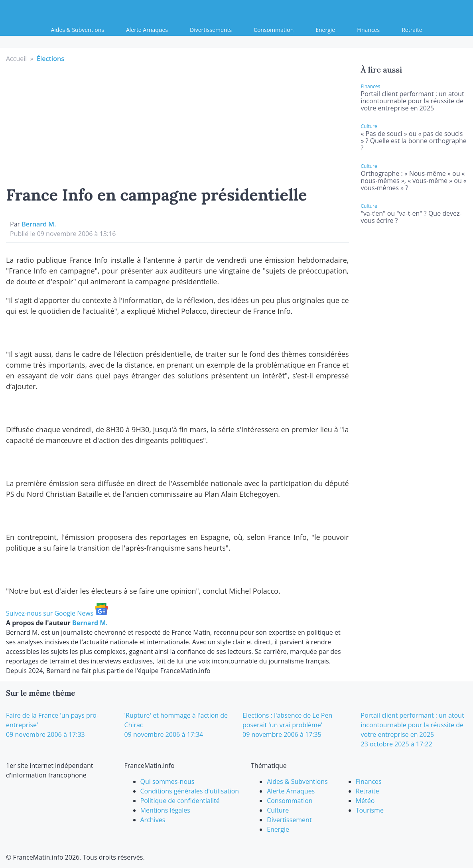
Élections (50, 59)
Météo (365, 801)
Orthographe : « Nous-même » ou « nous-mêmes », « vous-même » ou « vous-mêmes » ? (414, 181)
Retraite (412, 30)
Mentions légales (165, 810)
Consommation (274, 30)
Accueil (16, 59)
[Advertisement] (177, 123)
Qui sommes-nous (168, 781)
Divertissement (289, 820)
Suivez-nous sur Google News (57, 613)
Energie (325, 30)
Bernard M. (39, 224)
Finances (368, 30)
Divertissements (211, 30)
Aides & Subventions (77, 30)
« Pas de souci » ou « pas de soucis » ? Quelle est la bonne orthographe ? (414, 141)
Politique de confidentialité (180, 801)
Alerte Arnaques (147, 30)
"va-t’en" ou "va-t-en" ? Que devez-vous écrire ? (411, 217)
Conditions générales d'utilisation (190, 791)
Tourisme (370, 810)
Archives (153, 820)
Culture (278, 810)
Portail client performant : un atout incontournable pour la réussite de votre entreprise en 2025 (413, 101)
